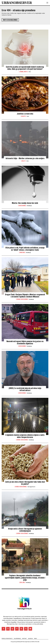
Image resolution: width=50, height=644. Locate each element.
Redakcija (29, 206)
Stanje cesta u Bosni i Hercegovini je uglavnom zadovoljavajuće (25, 530)
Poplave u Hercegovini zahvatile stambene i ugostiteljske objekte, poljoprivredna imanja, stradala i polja (25, 578)
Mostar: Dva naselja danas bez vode (25, 203)
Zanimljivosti (24, 72)
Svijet (24, 161)
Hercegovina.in (31, 487)
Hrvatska (22, 252)
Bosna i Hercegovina (22, 299)
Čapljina (22, 582)
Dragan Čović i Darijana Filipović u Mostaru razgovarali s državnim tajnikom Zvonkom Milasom (25, 296)
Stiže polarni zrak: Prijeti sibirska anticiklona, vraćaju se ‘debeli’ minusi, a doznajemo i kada (25, 249)
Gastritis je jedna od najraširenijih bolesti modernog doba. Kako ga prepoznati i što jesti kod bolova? (25, 68)
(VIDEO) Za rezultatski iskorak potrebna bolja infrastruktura (25, 389)
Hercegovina (22, 206)
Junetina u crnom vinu (25, 114)
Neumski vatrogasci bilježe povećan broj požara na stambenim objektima (25, 342)
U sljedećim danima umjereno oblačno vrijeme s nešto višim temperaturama (25, 436)
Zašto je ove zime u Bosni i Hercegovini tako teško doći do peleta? (25, 483)
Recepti (24, 116)
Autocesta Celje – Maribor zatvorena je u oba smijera (25, 158)
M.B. (30, 72)
